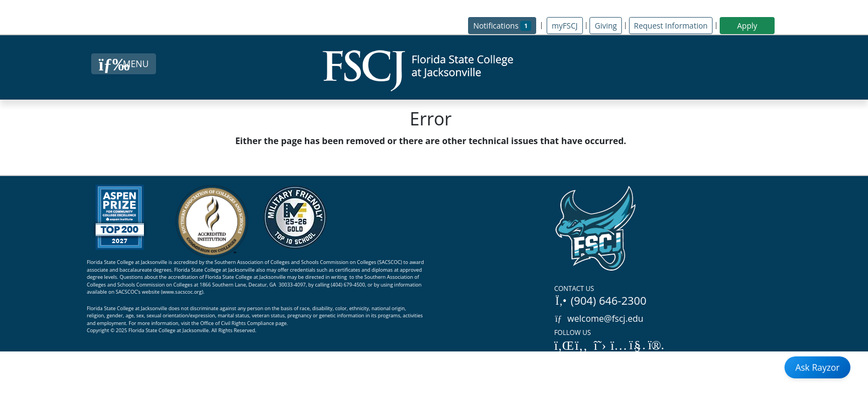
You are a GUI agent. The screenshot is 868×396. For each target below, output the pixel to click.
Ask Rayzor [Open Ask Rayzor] (818, 367)
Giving (605, 26)
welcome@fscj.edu (599, 318)
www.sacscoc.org (182, 292)
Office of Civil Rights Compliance (237, 323)
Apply (747, 26)
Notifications (505, 25)
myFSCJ (564, 26)
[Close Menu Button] (123, 64)
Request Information (671, 26)
